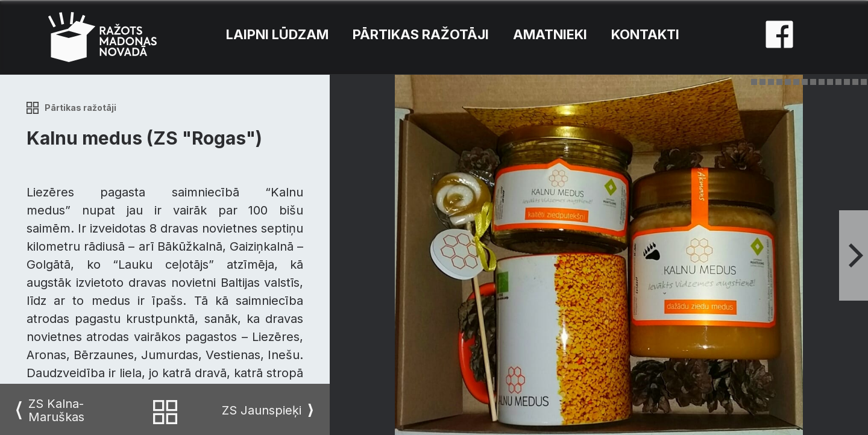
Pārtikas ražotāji (421, 34)
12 (847, 82)
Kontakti (645, 34)
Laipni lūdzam (277, 34)
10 (830, 82)
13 (855, 82)
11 (838, 82)
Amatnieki (550, 34)
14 (864, 82)
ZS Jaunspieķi (262, 410)
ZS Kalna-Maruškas (56, 410)
